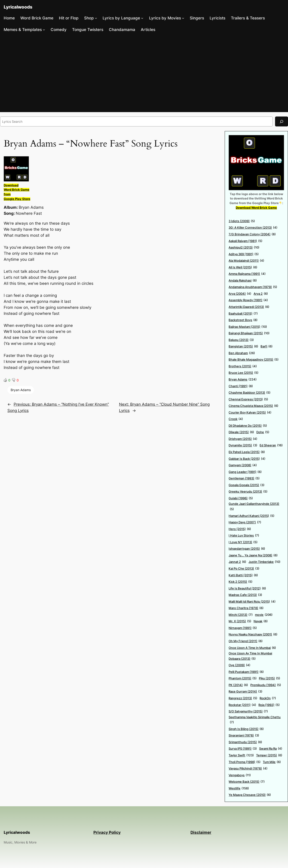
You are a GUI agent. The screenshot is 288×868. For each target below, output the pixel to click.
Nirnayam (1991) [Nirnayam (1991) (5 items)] (243, 628)
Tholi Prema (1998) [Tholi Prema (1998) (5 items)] (245, 762)
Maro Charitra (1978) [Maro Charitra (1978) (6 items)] (246, 608)
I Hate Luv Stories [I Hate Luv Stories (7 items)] (244, 535)
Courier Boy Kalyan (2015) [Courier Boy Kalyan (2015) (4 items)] (250, 413)
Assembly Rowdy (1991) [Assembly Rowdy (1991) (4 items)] (248, 300)
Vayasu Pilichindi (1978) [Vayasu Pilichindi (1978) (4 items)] (248, 768)
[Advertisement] (144, 74)
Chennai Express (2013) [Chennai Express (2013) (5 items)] (248, 399)
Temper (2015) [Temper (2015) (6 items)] (269, 755)
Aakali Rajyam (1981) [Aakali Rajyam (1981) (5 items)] (245, 241)
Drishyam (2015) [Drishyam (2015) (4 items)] (243, 439)
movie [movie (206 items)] (264, 615)
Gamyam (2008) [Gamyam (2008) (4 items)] (243, 465)
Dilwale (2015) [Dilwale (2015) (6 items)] (241, 432)
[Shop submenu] (96, 18)
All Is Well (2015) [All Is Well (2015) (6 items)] (243, 267)
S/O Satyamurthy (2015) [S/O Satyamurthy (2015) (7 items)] (248, 711)
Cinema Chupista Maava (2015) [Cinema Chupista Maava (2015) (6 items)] (253, 406)
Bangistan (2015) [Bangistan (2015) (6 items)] (243, 346)
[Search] (282, 121)
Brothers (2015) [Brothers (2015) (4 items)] (243, 366)
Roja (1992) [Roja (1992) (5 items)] (269, 705)
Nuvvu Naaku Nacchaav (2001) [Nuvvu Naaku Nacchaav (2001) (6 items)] (253, 634)
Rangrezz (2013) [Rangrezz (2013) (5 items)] (243, 698)
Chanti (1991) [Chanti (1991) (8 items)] (241, 386)
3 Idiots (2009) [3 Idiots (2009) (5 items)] (242, 221)
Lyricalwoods (18, 7)
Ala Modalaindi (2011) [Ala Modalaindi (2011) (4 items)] (246, 261)
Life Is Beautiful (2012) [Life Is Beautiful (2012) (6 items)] (247, 588)
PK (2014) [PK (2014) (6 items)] (238, 685)
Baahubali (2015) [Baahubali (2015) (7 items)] (243, 314)
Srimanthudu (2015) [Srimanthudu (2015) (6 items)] (245, 742)
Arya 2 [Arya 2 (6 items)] (261, 294)
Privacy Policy (107, 832)
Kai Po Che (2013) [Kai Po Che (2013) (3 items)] (244, 569)
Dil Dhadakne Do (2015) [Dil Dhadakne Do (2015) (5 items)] (248, 426)
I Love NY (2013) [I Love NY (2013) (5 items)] (243, 542)
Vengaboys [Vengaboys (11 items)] (240, 775)
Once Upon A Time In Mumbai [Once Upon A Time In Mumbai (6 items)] (252, 648)
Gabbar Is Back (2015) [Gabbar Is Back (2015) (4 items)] (247, 459)
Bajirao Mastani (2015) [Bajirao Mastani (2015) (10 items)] (248, 327)
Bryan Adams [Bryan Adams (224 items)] (243, 379)
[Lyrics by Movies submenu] (183, 18)
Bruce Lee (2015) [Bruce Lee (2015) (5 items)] (244, 373)
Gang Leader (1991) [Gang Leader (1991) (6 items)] (245, 472)
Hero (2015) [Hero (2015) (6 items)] (240, 529)
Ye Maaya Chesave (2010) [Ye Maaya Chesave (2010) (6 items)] (250, 795)
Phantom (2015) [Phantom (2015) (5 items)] (243, 678)
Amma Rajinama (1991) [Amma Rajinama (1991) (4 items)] (247, 274)
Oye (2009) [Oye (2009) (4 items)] (239, 665)
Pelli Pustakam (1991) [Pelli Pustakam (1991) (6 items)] (246, 672)
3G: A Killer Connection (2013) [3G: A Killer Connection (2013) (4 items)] (253, 228)
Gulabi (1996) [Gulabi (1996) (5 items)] (241, 498)
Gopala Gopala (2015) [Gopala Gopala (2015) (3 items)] (247, 485)
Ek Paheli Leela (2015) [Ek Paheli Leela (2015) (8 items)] (247, 452)
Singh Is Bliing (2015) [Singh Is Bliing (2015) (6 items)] (246, 729)
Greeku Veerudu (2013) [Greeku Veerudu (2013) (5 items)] (248, 492)
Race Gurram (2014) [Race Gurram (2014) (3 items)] (245, 692)
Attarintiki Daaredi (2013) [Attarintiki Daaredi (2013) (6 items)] (249, 307)
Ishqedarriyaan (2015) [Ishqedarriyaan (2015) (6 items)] (247, 549)
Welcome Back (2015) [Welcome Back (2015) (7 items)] (247, 782)
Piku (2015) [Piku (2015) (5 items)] (270, 678)
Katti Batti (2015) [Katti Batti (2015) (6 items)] (243, 575)
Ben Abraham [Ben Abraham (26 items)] (242, 353)
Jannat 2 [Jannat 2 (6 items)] (237, 562)
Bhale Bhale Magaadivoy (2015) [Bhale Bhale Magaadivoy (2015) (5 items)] (254, 360)
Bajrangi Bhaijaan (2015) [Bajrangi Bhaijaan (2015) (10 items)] (249, 333)
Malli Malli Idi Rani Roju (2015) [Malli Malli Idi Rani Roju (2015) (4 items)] (252, 602)
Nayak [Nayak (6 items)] (261, 621)
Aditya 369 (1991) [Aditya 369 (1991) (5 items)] (244, 254)
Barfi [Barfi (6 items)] (267, 346)
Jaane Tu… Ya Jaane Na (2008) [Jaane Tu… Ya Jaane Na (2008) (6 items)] (253, 555)
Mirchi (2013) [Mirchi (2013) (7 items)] (241, 615)
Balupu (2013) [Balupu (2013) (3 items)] (241, 340)
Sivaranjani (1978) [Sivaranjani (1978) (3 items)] (244, 735)
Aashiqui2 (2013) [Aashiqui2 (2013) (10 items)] (244, 247)
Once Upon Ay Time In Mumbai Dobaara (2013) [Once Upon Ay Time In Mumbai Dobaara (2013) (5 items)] (250, 656)
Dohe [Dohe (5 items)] (263, 432)
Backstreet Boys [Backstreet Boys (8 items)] (243, 320)
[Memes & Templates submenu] (44, 30)
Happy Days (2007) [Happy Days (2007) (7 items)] (245, 522)
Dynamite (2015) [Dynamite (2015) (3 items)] (243, 445)
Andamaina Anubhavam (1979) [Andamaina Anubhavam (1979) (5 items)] (253, 287)
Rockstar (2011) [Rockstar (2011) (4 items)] (242, 705)
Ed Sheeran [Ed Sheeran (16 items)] (271, 445)
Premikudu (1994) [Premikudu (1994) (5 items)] (266, 685)
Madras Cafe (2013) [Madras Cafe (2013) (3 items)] (245, 595)
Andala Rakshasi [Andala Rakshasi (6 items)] (243, 281)
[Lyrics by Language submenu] (142, 18)
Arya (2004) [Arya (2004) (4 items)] (240, 294)
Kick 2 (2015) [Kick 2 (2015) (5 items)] (241, 582)
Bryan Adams (21, 390)
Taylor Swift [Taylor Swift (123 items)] (241, 755)
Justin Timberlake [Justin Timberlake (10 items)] (264, 562)
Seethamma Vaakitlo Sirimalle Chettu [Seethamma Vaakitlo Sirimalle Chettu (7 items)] (255, 720)
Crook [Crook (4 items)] (236, 419)
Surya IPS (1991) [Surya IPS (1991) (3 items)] (243, 749)
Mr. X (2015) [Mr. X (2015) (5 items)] (240, 621)
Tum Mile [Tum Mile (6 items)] (272, 762)
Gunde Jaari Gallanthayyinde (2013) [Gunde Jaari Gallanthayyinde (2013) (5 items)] (254, 507)
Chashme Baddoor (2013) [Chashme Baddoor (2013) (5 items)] (250, 393)
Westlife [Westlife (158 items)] (239, 788)
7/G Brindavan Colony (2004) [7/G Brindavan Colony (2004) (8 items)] (252, 234)
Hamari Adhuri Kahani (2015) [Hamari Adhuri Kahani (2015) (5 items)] (251, 516)
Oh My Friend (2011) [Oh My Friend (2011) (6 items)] (246, 641)
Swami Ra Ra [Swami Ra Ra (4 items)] (271, 749)
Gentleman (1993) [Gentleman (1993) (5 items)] (244, 478)
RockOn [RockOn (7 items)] (268, 698)
